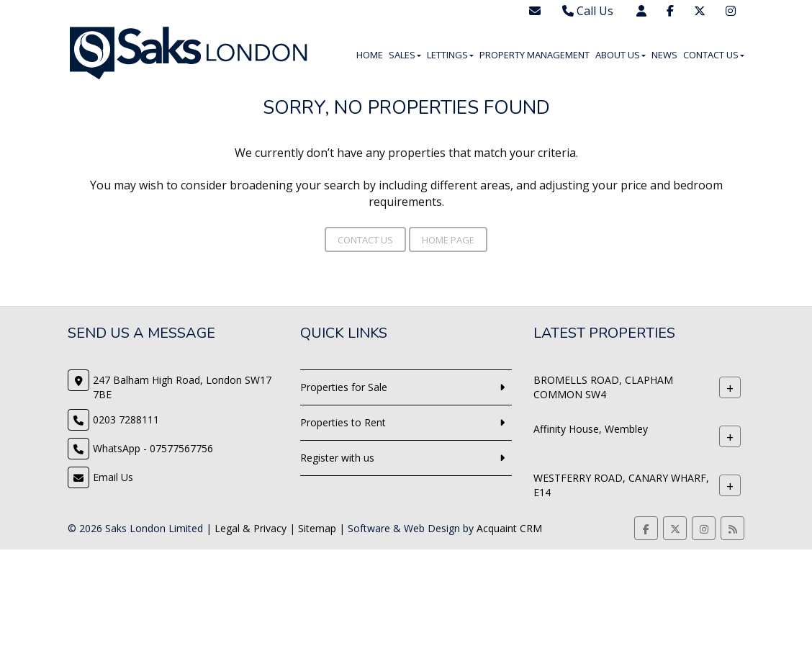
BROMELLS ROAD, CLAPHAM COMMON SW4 (603, 387)
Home (370, 55)
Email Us (113, 477)
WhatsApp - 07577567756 (153, 448)
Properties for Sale (344, 387)
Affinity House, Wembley (591, 429)
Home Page (448, 240)
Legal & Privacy (251, 528)
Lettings (450, 55)
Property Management (534, 55)
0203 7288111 (126, 419)
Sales (405, 55)
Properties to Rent (343, 422)
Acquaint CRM (509, 528)
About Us (621, 55)
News (664, 55)
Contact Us (714, 55)
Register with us (337, 458)
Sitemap (317, 528)
